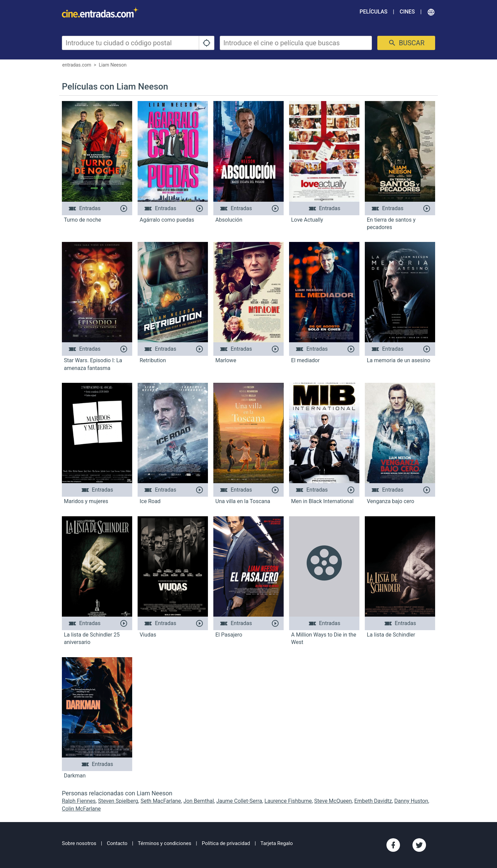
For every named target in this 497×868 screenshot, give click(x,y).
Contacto (117, 843)
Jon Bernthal (198, 801)
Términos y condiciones (165, 843)
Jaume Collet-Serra (239, 801)
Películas (374, 12)
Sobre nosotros (79, 843)
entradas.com (77, 65)
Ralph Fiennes (79, 801)
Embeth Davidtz (373, 801)
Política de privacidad (226, 843)
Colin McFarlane (81, 809)
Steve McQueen (333, 801)
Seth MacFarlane (161, 801)
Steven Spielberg (118, 801)
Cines (407, 12)
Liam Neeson (113, 65)
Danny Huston (411, 801)
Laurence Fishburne (288, 801)
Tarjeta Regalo (277, 843)
